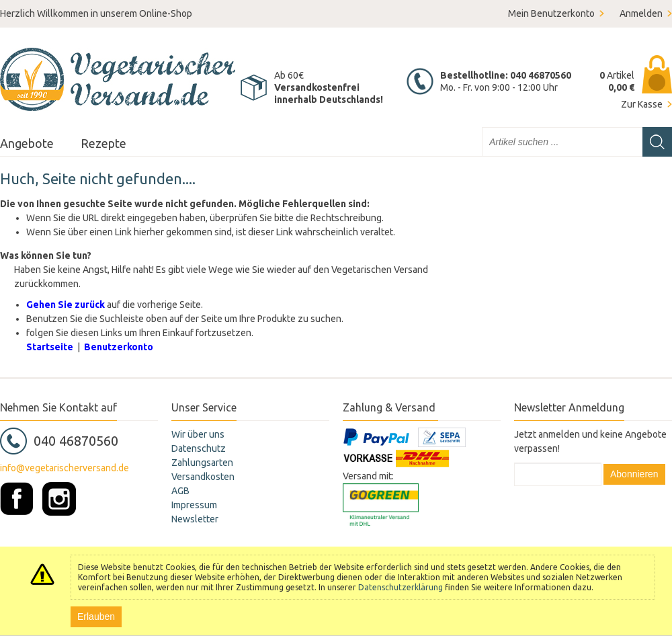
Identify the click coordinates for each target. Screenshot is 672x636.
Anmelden (641, 13)
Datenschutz (199, 448)
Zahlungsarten (202, 463)
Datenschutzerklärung (401, 587)
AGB (180, 491)
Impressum (194, 505)
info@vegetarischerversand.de (65, 468)
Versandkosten (203, 477)
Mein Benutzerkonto (551, 13)
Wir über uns (198, 434)
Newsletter (195, 519)
